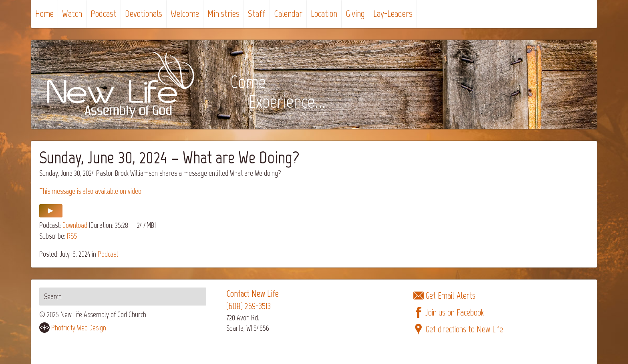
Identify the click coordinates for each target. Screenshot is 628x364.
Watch (72, 13)
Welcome (185, 13)
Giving (355, 13)
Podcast (104, 13)
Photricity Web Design (79, 328)
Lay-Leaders (393, 13)
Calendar (288, 13)
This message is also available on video (90, 191)
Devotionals (144, 13)
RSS (72, 236)
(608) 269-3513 (249, 306)
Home (44, 13)
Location (324, 13)
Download (75, 225)
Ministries (223, 13)
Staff (257, 13)
